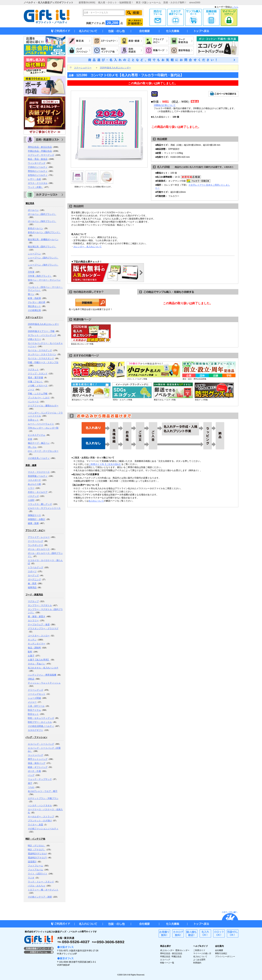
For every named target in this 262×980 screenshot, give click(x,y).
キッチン (32, 640)
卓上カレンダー (167, 950)
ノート (31, 390)
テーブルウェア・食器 (39, 625)
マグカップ (33, 601)
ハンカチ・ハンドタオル (40, 805)
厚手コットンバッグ (38, 759)
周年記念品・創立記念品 (40, 147)
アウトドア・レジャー (39, 537)
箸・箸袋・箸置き (37, 616)
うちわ (31, 787)
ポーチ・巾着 (34, 771)
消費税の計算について (165, 105)
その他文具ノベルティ (39, 458)
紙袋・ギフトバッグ (38, 767)
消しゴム (32, 447)
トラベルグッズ (35, 567)
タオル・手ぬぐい (37, 664)
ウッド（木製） (35, 187)
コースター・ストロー (39, 636)
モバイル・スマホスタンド (41, 358)
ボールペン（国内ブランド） (42, 214)
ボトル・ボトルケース (39, 549)
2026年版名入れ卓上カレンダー (43, 324)
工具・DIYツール (36, 706)
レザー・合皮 (34, 179)
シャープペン (34, 254)
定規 (30, 439)
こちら (235, 7)
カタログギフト (35, 730)
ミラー (31, 488)
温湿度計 (32, 862)
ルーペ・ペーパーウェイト (41, 424)
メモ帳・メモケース (38, 386)
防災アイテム (34, 710)
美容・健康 (31, 465)
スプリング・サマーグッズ (41, 155)
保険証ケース (34, 515)
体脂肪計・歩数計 (37, 519)
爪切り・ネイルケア (38, 492)
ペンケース (33, 402)
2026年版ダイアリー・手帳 (41, 331)
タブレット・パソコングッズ (42, 335)
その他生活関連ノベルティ (41, 726)
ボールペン (33, 210)
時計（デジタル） (37, 846)
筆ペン (31, 294)
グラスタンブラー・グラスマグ (43, 629)
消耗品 (31, 679)
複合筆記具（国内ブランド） (42, 247)
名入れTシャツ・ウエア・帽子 (43, 791)
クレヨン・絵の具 (37, 302)
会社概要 (219, 950)
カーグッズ (33, 575)
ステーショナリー (34, 317)
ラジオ (31, 878)
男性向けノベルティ (38, 171)
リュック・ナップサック (40, 779)
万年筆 (31, 272)
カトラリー (33, 621)
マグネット (33, 370)
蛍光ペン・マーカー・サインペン (44, 280)
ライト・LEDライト (38, 874)
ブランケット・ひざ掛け (40, 821)
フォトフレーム (35, 866)
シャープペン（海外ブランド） (43, 265)
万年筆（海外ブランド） (40, 276)
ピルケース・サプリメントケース (44, 508)
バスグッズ (33, 496)
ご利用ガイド (199, 950)
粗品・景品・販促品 (38, 159)
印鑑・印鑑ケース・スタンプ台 (43, 362)
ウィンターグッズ (37, 163)
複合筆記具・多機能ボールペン (43, 239)
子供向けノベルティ (38, 167)
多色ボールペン (35, 228)
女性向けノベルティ (38, 175)
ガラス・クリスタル (38, 183)
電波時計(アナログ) (37, 858)
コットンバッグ (35, 755)
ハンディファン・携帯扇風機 (42, 675)
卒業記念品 (165, 956)
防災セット (33, 714)
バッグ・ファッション (36, 737)
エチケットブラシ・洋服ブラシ (43, 798)
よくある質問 (199, 960)
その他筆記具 (34, 310)
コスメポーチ (34, 480)
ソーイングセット (37, 694)
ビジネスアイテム (37, 435)
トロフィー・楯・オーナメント (43, 890)
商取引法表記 (221, 953)
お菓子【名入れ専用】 (39, 660)
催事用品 (32, 587)
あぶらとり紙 (34, 484)
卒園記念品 (176, 956)
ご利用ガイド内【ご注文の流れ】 (105, 464)
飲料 (30, 652)
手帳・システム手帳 (38, 394)
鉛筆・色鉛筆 (34, 298)
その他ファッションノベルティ (43, 829)
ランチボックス (35, 545)
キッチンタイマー (37, 644)
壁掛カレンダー (182, 950)
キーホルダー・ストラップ (41, 817)
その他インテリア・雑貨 (40, 897)
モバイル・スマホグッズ (40, 350)
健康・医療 (33, 523)
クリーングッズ (35, 690)
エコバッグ (165, 960)
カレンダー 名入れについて (88, 247)
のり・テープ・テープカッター (43, 451)
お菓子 (31, 656)
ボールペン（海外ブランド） (42, 221)
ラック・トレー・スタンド (41, 882)
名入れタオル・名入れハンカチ (43, 668)
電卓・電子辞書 (35, 378)
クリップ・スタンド (38, 374)
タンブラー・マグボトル (40, 605)
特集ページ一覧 (167, 963)
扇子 (30, 783)
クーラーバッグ (35, 541)
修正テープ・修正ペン (39, 443)
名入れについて (96, 501)
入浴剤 (31, 500)
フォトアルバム (35, 870)
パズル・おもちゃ (37, 886)
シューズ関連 (34, 698)
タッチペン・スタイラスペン (42, 354)
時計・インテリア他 (35, 839)
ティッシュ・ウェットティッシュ (44, 683)
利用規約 (197, 963)
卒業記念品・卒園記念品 (40, 151)
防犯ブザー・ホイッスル (40, 722)
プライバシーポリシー (225, 956)
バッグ (31, 775)
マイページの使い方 (202, 953)
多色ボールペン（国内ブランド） (44, 232)
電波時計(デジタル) (37, 854)
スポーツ (32, 571)
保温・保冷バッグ (37, 763)
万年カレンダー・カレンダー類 (43, 428)
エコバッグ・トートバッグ (41, 744)
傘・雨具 (32, 583)
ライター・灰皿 (35, 825)
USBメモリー (34, 339)
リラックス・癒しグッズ (40, 504)
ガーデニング (34, 579)
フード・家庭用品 (34, 595)
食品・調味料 (34, 648)
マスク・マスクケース (39, 472)
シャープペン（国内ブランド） (43, 258)
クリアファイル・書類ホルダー (43, 406)
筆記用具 (30, 203)
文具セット (33, 420)
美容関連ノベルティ (38, 476)
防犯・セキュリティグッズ (41, 718)
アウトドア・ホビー (35, 530)
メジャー (32, 702)
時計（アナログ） (37, 850)
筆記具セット (34, 306)
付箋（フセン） (35, 382)
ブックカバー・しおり (39, 398)
